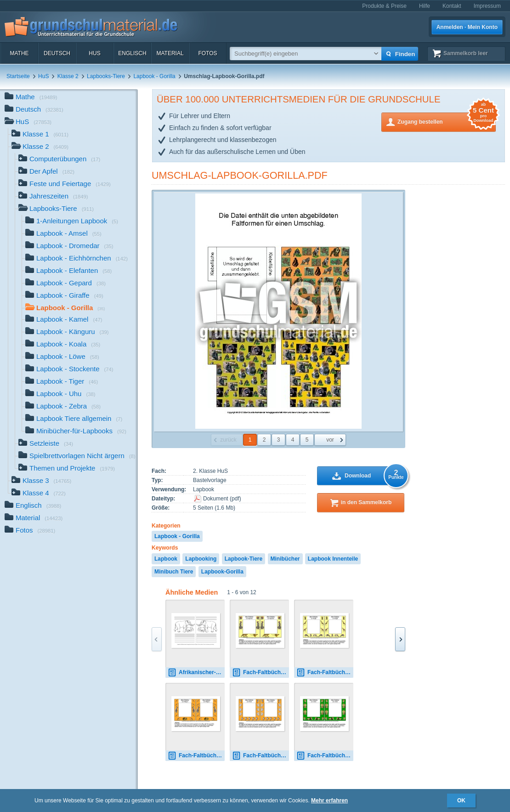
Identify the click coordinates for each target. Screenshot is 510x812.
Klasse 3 (41, 481)
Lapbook (166, 559)
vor (330, 440)
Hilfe (425, 6)
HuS (94, 53)
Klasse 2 (68, 76)
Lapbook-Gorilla (222, 572)
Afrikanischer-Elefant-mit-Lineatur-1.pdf (196, 673)
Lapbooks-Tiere (106, 76)
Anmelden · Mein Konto (467, 27)
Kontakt (452, 6)
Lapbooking (201, 559)
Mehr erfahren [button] (329, 801)
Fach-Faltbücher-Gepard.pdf (261, 673)
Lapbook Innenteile (333, 559)
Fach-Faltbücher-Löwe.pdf (325, 756)
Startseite (18, 76)
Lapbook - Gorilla (154, 76)
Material (170, 53)
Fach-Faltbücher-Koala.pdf (261, 756)
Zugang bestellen (447, 121)
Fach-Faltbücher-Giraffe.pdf (325, 673)
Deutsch (57, 53)
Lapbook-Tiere (244, 559)
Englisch (132, 53)
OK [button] (461, 801)
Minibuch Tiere (174, 572)
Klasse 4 (39, 494)
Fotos (207, 53)
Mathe (19, 53)
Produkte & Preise (384, 6)
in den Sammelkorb (366, 502)
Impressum (487, 6)
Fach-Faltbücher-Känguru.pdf (196, 756)
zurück (228, 440)
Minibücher (285, 559)
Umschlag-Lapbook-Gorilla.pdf (240, 175)
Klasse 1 (40, 135)
